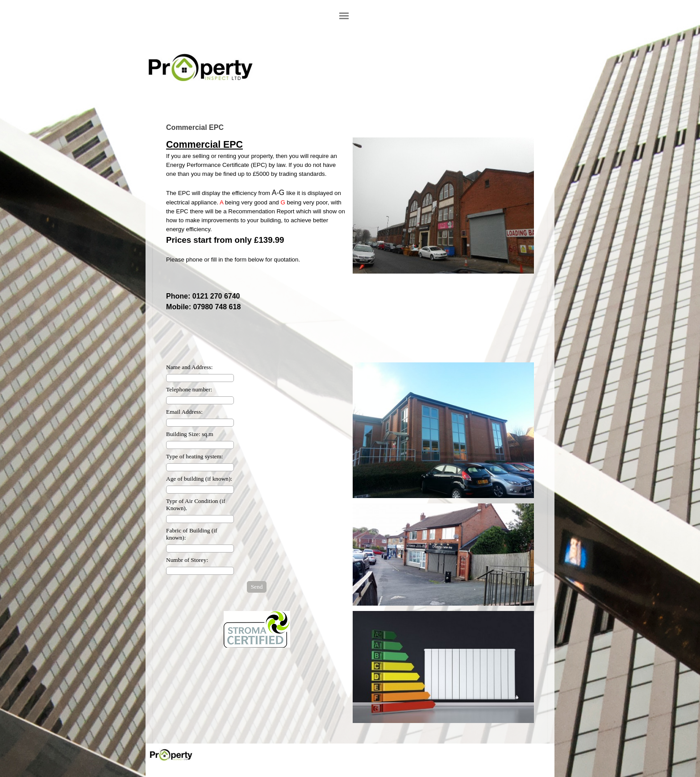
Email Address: (184, 412)
